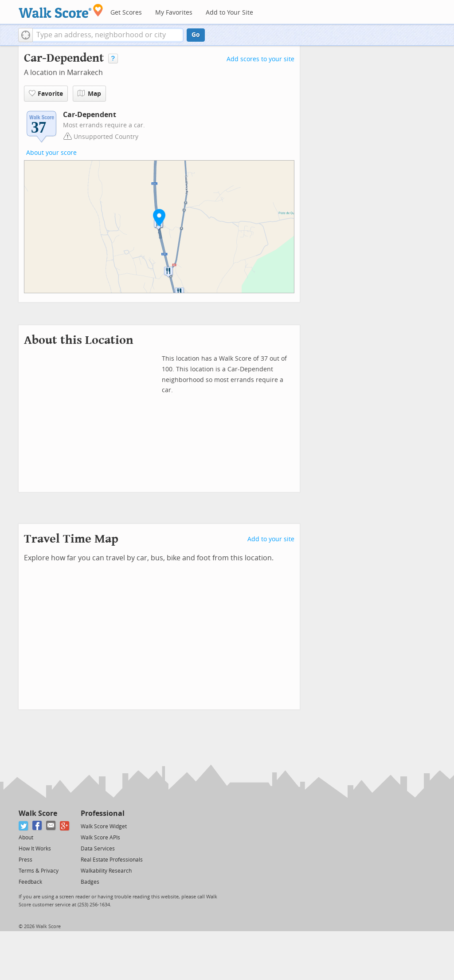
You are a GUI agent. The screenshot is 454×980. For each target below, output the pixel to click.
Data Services (98, 849)
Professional (103, 813)
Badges (90, 882)
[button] (25, 35)
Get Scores (126, 13)
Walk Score (38, 813)
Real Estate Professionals (112, 860)
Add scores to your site (260, 59)
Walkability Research (106, 871)
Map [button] (89, 94)
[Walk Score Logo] (61, 11)
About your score (51, 153)
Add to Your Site (229, 13)
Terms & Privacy (39, 871)
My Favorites (174, 13)
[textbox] (108, 35)
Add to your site (271, 539)
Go (196, 35)
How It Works (35, 849)
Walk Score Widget (104, 827)
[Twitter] (24, 826)
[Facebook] (37, 826)
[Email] (51, 826)
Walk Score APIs (100, 838)
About (26, 838)
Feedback (30, 882)
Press (25, 860)
